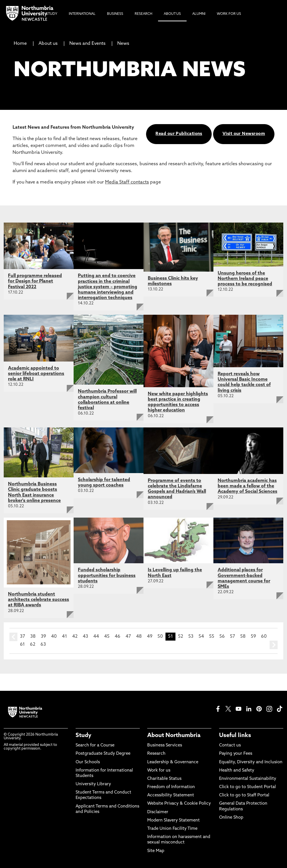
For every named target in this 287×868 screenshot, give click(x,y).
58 (243, 637)
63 (43, 645)
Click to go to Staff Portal (244, 795)
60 (264, 637)
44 (96, 637)
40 (54, 637)
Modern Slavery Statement (173, 820)
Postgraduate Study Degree (103, 754)
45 (107, 637)
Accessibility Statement (171, 795)
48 (139, 637)
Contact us (230, 745)
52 (181, 637)
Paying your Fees (236, 754)
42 (75, 637)
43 (85, 637)
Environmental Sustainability (248, 779)
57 (233, 637)
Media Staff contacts (127, 182)
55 (212, 637)
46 (118, 637)
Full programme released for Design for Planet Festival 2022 (35, 281)
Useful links (235, 736)
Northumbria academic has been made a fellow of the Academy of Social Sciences (247, 486)
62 (33, 645)
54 (201, 637)
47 (128, 637)
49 (150, 637)
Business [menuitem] (115, 14)
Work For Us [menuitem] (229, 14)
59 (253, 637)
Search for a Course (95, 745)
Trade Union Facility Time (172, 829)
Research (156, 754)
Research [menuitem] (143, 14)
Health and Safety (237, 771)
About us (48, 44)
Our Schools (88, 762)
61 (22, 645)
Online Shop (231, 818)
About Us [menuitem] (172, 14)
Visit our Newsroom (244, 134)
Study (83, 736)
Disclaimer (158, 812)
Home (20, 44)
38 (33, 637)
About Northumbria (174, 736)
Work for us (159, 771)
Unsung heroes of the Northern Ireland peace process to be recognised (245, 279)
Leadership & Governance (173, 762)
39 (43, 637)
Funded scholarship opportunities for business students (107, 576)
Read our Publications (179, 134)
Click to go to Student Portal (247, 787)
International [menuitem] (82, 14)
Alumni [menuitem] (199, 14)
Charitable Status (164, 779)
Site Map (156, 851)
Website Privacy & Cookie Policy (179, 804)
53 (191, 637)
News (123, 44)
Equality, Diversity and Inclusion (251, 762)
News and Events (87, 44)
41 (64, 637)
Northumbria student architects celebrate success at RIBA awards (39, 600)
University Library (93, 784)
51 (170, 637)
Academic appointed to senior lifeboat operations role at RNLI (36, 374)
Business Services (165, 745)
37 (23, 637)
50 (160, 637)
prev (13, 637)
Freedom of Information (171, 787)
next (274, 645)
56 (222, 637)
